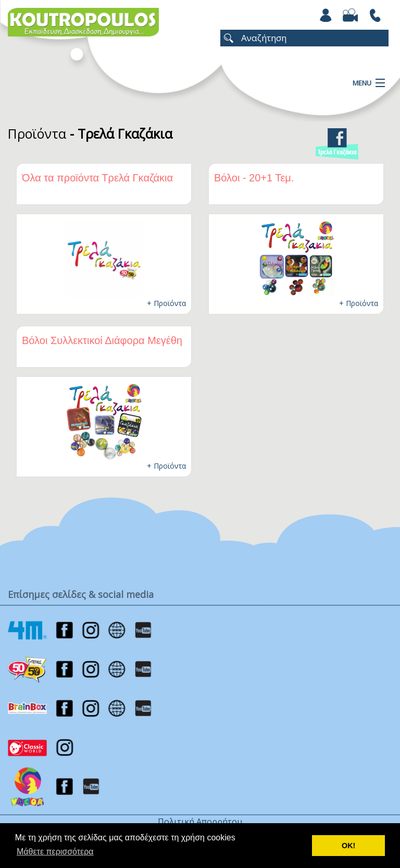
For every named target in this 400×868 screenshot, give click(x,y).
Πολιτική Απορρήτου (200, 822)
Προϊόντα (37, 133)
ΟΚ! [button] (348, 846)
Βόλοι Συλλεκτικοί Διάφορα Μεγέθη (102, 340)
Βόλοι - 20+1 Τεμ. (254, 178)
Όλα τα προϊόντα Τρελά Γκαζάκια (97, 178)
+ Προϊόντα (166, 303)
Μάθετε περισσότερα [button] (55, 852)
